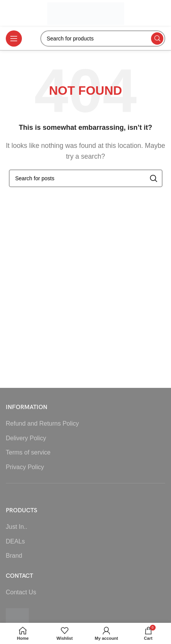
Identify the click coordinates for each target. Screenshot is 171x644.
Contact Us (21, 592)
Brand (14, 556)
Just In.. (17, 527)
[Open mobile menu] (14, 39)
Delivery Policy (26, 438)
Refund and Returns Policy (42, 423)
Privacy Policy (25, 467)
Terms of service (28, 452)
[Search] (103, 39)
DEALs (15, 541)
